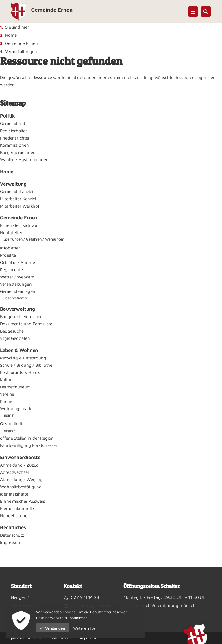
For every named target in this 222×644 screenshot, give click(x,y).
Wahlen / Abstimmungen (24, 160)
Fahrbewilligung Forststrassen (29, 445)
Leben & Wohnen (19, 350)
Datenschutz (12, 535)
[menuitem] (111, 116)
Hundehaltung (14, 516)
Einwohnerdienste (20, 457)
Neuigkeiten (12, 233)
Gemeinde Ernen (22, 43)
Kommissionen (14, 145)
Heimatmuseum (15, 387)
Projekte (8, 255)
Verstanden (53, 628)
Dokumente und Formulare (26, 324)
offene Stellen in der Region (27, 438)
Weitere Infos (84, 628)
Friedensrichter (15, 138)
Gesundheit (11, 424)
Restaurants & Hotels (20, 372)
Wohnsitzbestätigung (21, 487)
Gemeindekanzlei (17, 191)
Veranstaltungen (16, 284)
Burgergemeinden (18, 152)
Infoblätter (10, 248)
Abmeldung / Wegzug (21, 479)
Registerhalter (14, 131)
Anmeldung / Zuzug (19, 465)
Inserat (9, 415)
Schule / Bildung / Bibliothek (27, 365)
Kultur (6, 380)
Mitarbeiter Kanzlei (18, 199)
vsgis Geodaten (15, 338)
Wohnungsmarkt (16, 409)
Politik (8, 116)
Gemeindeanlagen (18, 291)
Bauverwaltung (17, 309)
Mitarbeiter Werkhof (20, 206)
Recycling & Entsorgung (23, 358)
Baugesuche (12, 331)
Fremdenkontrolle (17, 508)
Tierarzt (8, 431)
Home (11, 35)
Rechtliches (13, 527)
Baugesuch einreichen (21, 317)
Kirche (6, 401)
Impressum (11, 542)
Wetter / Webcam (17, 277)
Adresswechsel (14, 472)
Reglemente (11, 270)
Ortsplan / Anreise (17, 262)
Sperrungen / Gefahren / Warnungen (34, 239)
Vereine (7, 394)
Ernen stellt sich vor (19, 225)
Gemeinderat (13, 123)
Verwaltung (13, 184)
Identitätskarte (14, 494)
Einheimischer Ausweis (23, 501)
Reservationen (15, 298)
